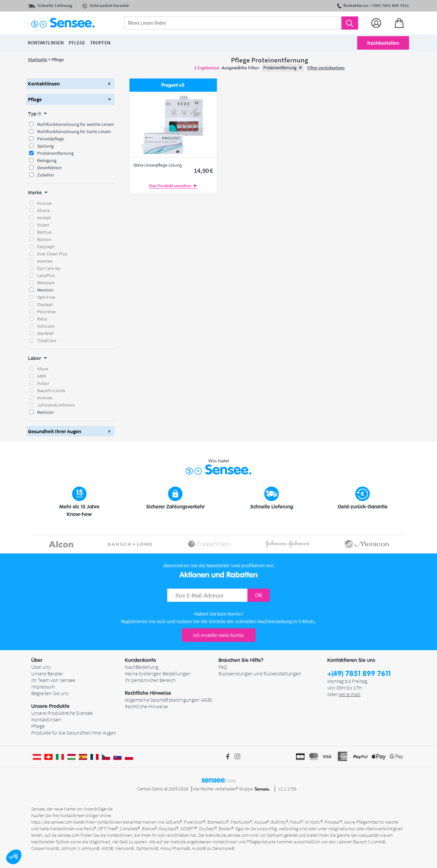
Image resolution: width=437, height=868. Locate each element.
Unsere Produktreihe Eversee (62, 713)
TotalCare (47, 340)
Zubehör (46, 175)
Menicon (45, 290)
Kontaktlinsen (46, 719)
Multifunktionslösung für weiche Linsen (76, 124)
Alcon (43, 369)
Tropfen (100, 43)
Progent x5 (173, 85)
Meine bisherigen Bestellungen (158, 673)
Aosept (44, 218)
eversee (45, 261)
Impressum (43, 687)
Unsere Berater (47, 673)
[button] (14, 857)
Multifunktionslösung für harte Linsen (74, 131)
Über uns (41, 667)
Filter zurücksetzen (326, 68)
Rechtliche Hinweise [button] (148, 693)
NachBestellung (142, 667)
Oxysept (45, 304)
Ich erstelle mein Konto (218, 635)
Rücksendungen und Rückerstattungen (260, 673)
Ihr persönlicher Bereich (150, 680)
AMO (42, 376)
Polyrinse (46, 312)
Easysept (46, 246)
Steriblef (45, 333)
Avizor (43, 225)
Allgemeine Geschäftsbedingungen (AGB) (169, 700)
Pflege (38, 726)
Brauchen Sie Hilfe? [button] (241, 660)
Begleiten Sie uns (50, 693)
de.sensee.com (66, 835)
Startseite (38, 59)
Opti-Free (46, 297)
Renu (42, 319)
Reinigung (47, 160)
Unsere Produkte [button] (50, 706)
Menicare (46, 283)
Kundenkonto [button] (140, 660)
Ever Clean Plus (52, 254)
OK (259, 595)
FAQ (223, 667)
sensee (219, 780)
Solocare (46, 326)
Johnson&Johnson (56, 405)
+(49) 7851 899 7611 (359, 674)
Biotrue (44, 232)
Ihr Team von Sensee (53, 680)
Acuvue (44, 203)
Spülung (45, 146)
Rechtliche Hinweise (146, 706)
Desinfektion (49, 168)
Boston (44, 239)
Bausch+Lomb (51, 390)
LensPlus (46, 275)
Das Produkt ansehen (173, 186)
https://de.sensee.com (52, 822)
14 (203, 170)
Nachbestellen (383, 43)
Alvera (43, 210)
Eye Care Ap (49, 268)
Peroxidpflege (51, 139)
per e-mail (349, 694)
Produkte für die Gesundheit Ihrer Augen (74, 733)
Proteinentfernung (55, 153)
